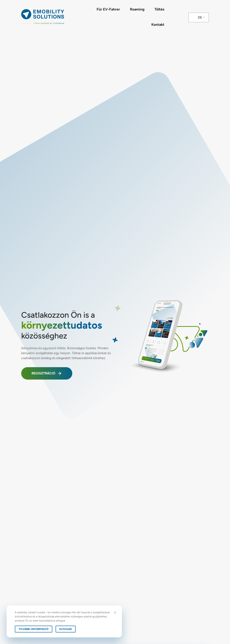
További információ (34, 629)
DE (200, 17)
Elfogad (66, 629)
